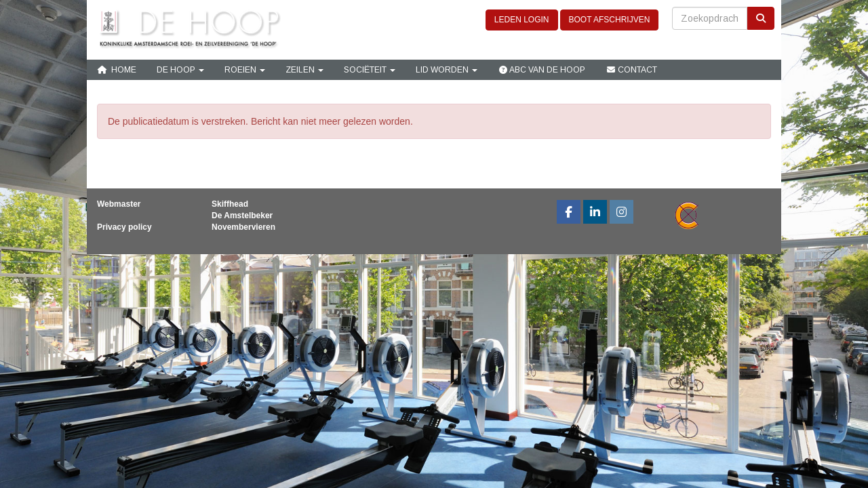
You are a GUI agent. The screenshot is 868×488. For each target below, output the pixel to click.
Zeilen (304, 70)
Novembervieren (243, 227)
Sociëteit (370, 70)
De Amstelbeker (242, 216)
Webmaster (119, 204)
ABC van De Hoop (541, 70)
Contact (631, 70)
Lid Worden (447, 70)
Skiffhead (230, 204)
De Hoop (180, 70)
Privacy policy (124, 227)
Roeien (245, 70)
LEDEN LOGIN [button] (522, 20)
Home (117, 70)
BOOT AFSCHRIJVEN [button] (610, 20)
